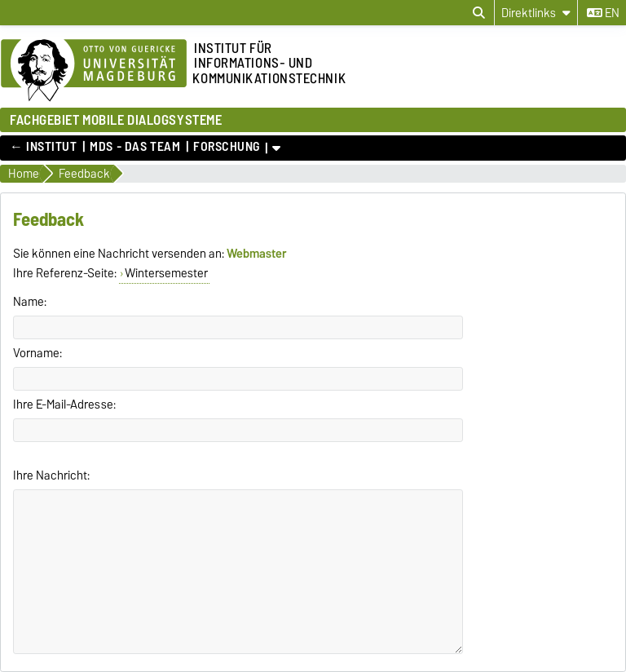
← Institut (44, 147)
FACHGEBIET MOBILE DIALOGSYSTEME (116, 119)
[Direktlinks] (536, 13)
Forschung (227, 147)
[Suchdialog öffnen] (479, 13)
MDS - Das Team (135, 147)
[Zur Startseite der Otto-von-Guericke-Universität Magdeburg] (94, 71)
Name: (30, 302)
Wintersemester (166, 273)
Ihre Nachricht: (51, 475)
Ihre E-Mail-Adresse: (64, 405)
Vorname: (37, 353)
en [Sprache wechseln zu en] (603, 13)
